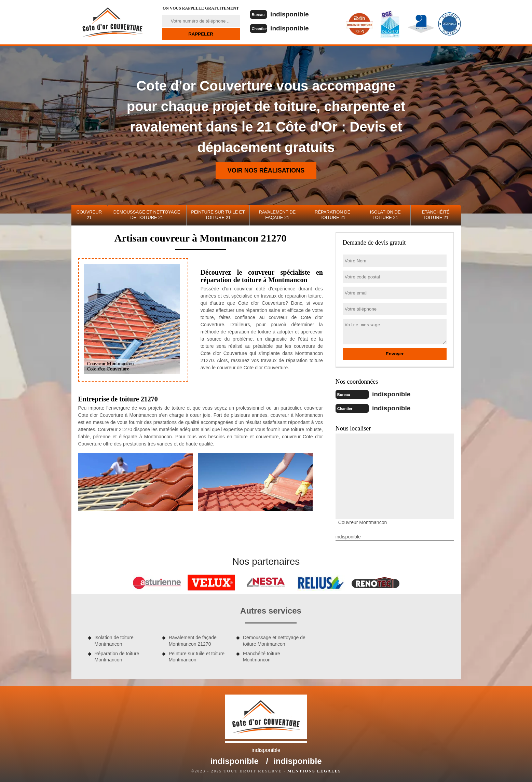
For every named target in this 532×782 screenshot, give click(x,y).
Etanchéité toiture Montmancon (262, 656)
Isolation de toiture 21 (385, 215)
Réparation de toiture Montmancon (117, 656)
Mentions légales (314, 770)
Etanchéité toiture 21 (435, 215)
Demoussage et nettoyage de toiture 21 (147, 215)
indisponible (291, 14)
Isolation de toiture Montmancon (114, 640)
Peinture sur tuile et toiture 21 (218, 215)
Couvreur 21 (89, 215)
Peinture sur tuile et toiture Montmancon (197, 656)
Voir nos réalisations (266, 170)
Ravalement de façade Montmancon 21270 (193, 640)
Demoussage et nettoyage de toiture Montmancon (274, 640)
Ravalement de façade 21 (277, 215)
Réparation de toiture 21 (332, 215)
